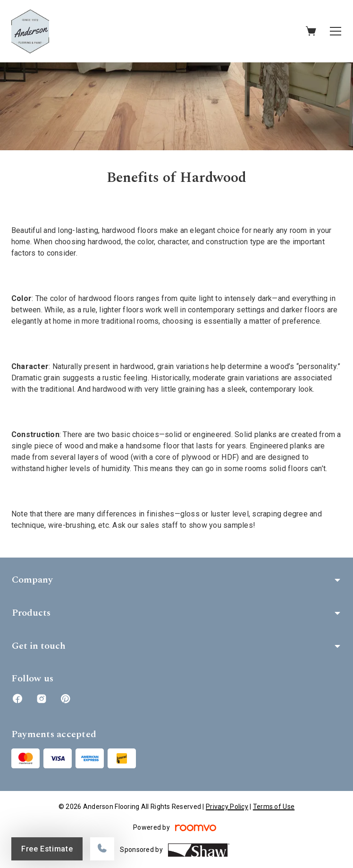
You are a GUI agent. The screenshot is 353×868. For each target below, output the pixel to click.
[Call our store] (102, 849)
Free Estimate (47, 849)
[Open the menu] (336, 31)
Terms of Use (274, 807)
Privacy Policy (227, 807)
